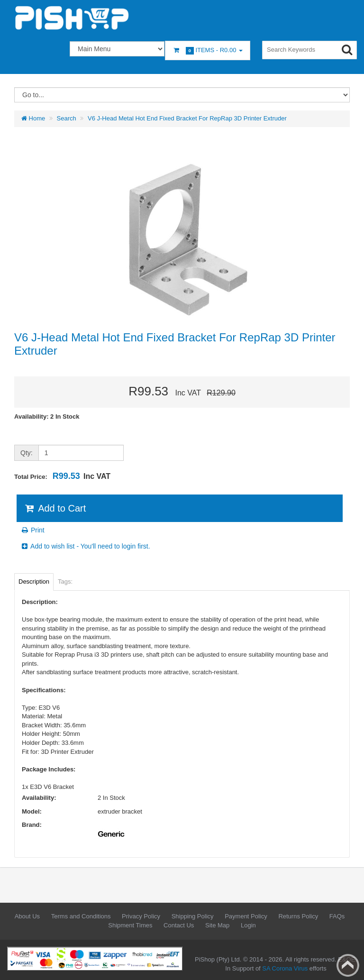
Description (34, 582)
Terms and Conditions (81, 916)
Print (32, 530)
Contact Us (179, 925)
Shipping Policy (193, 916)
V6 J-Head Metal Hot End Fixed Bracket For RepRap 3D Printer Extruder (187, 118)
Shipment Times (130, 925)
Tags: (65, 582)
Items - (208, 50)
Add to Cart (55, 508)
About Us (27, 916)
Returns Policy (298, 916)
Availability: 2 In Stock (47, 417)
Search (67, 118)
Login (248, 925)
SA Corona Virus (285, 968)
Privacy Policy (141, 916)
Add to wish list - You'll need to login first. (85, 546)
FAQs (337, 916)
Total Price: (62, 476)
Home (33, 118)
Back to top (348, 965)
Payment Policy (246, 916)
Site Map (217, 925)
